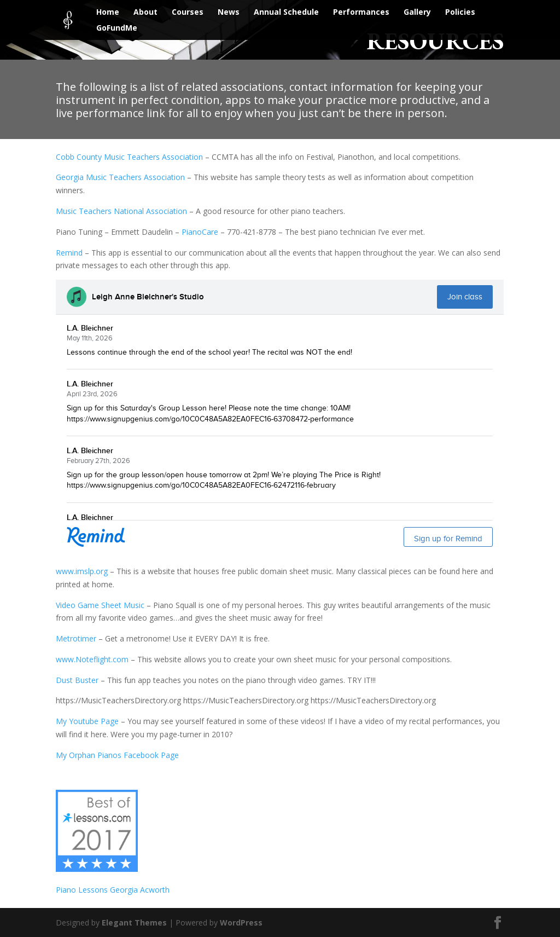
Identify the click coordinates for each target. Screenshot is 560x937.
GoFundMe (117, 28)
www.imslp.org (82, 571)
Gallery (417, 13)
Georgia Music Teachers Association (120, 177)
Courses (188, 13)
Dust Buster (77, 680)
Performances (361, 13)
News (229, 13)
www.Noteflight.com (92, 659)
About (145, 13)
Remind (69, 253)
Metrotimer (76, 638)
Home (108, 13)
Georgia (125, 890)
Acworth (155, 890)
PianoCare (200, 232)
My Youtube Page (87, 721)
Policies (460, 13)
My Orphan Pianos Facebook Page (117, 755)
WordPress (241, 922)
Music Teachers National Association (121, 211)
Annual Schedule (286, 13)
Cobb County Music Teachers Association (129, 157)
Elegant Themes (134, 922)
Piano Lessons (83, 890)
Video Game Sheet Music (100, 605)
